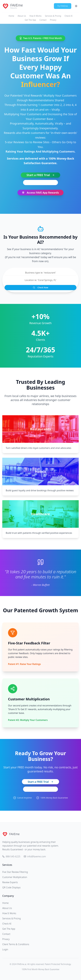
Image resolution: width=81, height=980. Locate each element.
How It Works (35, 16)
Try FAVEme (63, 6)
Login (5, 949)
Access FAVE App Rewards (40, 193)
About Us (22, 16)
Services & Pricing (53, 16)
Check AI (68, 16)
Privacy (53, 20)
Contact (43, 20)
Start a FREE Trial (40, 175)
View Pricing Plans (40, 789)
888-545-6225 (40, 182)
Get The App (30, 20)
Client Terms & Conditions (16, 944)
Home (11, 16)
